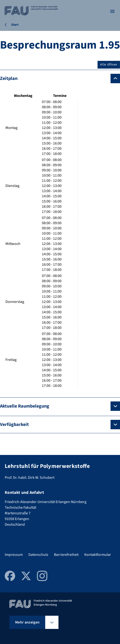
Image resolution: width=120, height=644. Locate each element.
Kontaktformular (98, 555)
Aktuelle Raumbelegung (25, 406)
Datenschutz (38, 555)
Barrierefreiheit (66, 555)
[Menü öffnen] (112, 11)
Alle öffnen (109, 65)
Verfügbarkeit (14, 425)
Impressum (14, 555)
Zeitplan (9, 78)
